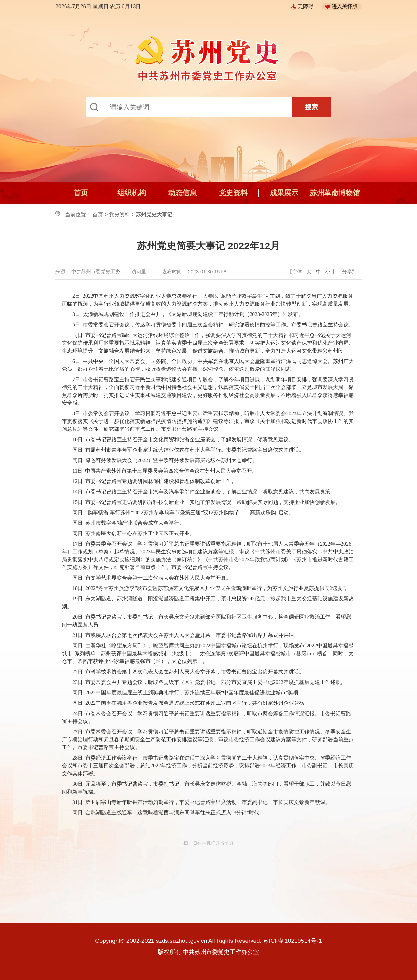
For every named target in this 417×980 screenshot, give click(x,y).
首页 (81, 193)
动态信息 (182, 193)
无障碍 (302, 6)
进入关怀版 (341, 7)
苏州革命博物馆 (335, 193)
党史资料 (233, 193)
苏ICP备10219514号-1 (293, 941)
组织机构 (132, 193)
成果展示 (284, 193)
